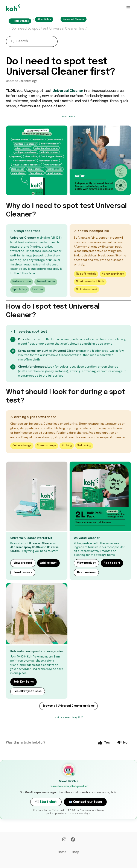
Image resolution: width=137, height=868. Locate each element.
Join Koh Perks (24, 682)
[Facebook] (73, 840)
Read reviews (23, 573)
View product (23, 563)
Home (62, 852)
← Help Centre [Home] (20, 21)
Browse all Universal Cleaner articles (68, 706)
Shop (75, 852)
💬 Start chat (46, 802)
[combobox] (32, 41)
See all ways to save (28, 691)
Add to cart (48, 563)
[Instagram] (64, 840)
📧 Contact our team (85, 802)
